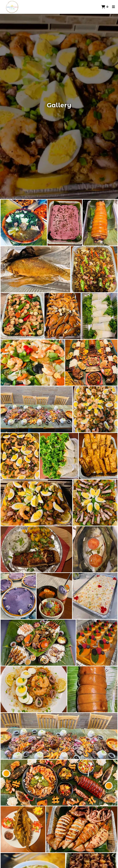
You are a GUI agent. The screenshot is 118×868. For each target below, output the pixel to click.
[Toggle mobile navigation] (113, 7)
